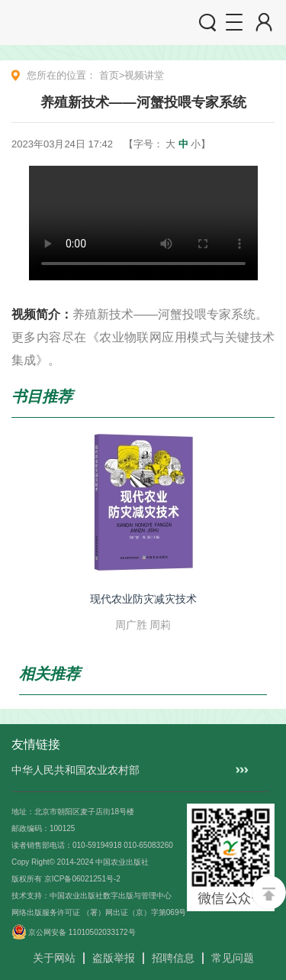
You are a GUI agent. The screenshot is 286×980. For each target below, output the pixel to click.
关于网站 (54, 958)
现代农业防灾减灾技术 (143, 599)
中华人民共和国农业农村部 (76, 770)
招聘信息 (173, 958)
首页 (109, 75)
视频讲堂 (144, 75)
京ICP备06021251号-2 (82, 879)
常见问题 (233, 958)
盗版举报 (114, 958)
